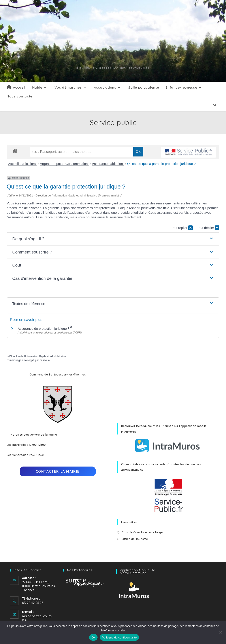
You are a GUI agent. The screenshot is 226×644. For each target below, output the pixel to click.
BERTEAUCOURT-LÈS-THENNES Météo (168, 388)
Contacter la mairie (58, 471)
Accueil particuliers (22, 164)
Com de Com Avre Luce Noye (142, 532)
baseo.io (44, 360)
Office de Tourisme (135, 539)
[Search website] (215, 105)
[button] (113, 239)
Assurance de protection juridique (45, 329)
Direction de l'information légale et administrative (38, 356)
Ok (93, 637)
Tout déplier (208, 228)
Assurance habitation (108, 164)
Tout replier (182, 228)
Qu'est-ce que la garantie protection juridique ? (161, 164)
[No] (220, 632)
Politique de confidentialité (119, 637)
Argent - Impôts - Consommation (64, 164)
